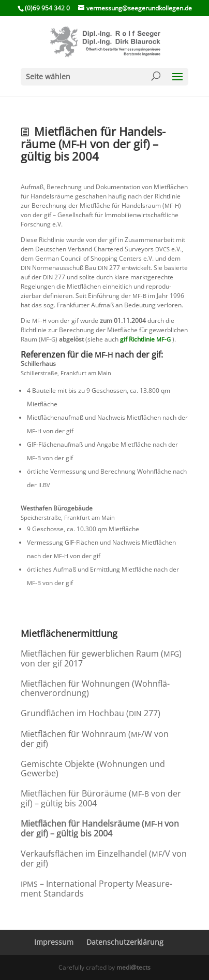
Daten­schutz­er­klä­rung (125, 942)
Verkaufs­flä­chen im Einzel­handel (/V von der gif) (104, 858)
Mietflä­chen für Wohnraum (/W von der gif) (95, 739)
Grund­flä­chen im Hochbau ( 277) (91, 713)
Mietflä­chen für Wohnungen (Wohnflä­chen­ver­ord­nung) (95, 688)
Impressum (54, 942)
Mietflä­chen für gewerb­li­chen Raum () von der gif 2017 (101, 658)
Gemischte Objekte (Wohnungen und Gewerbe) (93, 769)
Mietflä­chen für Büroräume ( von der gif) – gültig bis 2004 (101, 798)
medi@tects (133, 967)
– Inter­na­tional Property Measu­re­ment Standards (96, 889)
